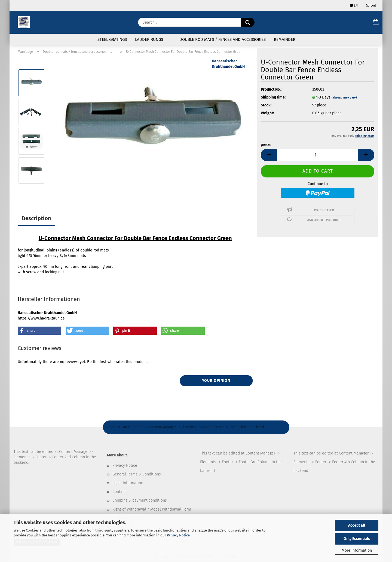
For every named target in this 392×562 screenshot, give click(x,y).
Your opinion (216, 382)
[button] (376, 22)
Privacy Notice (178, 535)
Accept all (357, 525)
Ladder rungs (149, 39)
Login (372, 5)
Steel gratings (112, 39)
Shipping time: (273, 98)
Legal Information (128, 484)
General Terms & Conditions (137, 475)
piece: (266, 146)
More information (357, 550)
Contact (119, 493)
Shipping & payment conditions (140, 501)
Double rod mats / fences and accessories (223, 39)
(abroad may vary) (344, 99)
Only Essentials (357, 539)
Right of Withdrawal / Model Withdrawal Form (152, 510)
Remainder (285, 39)
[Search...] (248, 22)
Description (36, 219)
